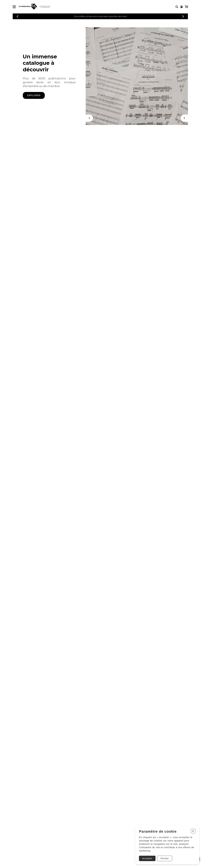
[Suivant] (184, 118)
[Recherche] (177, 7)
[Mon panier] (186, 7)
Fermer (164, 858)
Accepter (147, 858)
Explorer (34, 95)
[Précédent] (17, 16)
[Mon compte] (181, 7)
